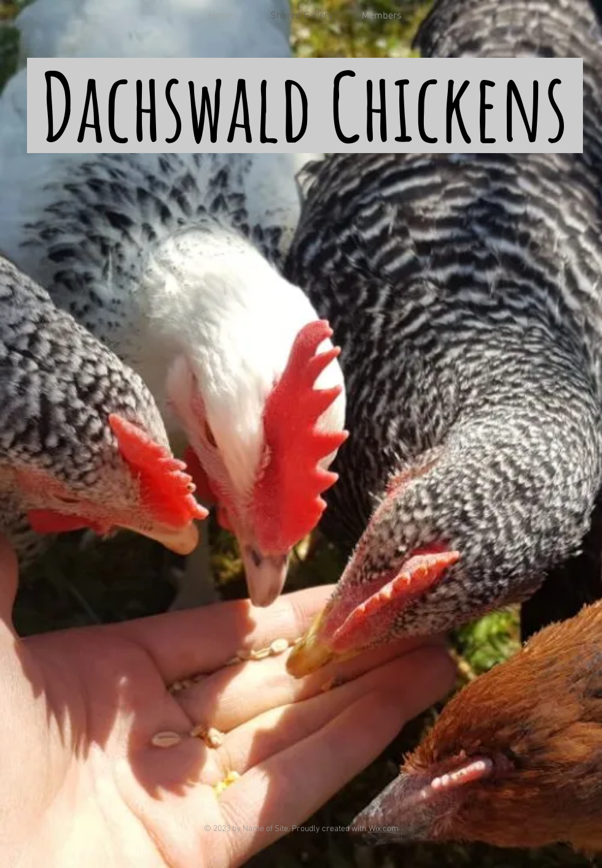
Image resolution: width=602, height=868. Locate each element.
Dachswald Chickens (304, 106)
